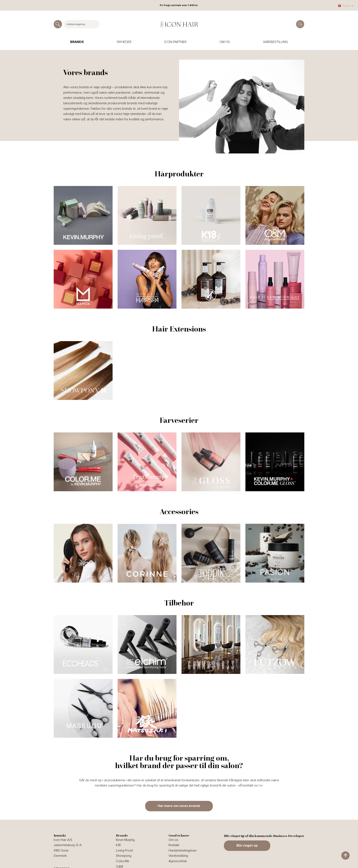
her (261, 785)
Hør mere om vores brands (179, 806)
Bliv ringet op (247, 845)
